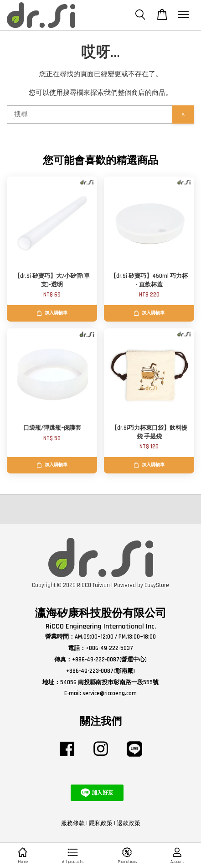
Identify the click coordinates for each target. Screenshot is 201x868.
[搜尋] (90, 114)
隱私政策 (101, 823)
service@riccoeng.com (110, 693)
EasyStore (157, 585)
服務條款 (73, 823)
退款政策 (129, 823)
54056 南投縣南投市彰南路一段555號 (109, 682)
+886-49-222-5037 (109, 648)
